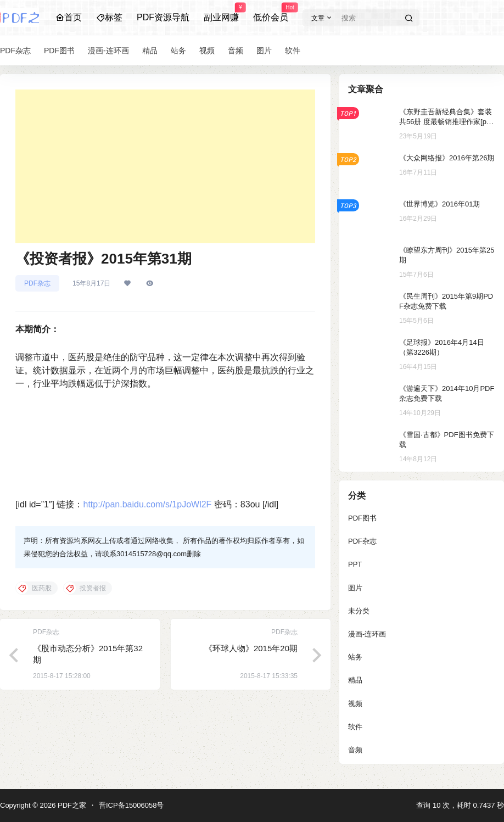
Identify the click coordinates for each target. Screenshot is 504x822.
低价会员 (271, 13)
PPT (355, 564)
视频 (355, 704)
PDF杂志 (37, 283)
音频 (355, 750)
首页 (69, 17)
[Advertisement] (165, 166)
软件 (355, 727)
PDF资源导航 (163, 17)
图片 (355, 588)
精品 (355, 680)
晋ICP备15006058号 (131, 805)
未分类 (359, 611)
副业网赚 (221, 13)
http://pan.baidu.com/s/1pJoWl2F (147, 504)
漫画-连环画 (367, 634)
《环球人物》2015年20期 (251, 648)
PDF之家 (71, 805)
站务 (355, 657)
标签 (109, 17)
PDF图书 (362, 518)
